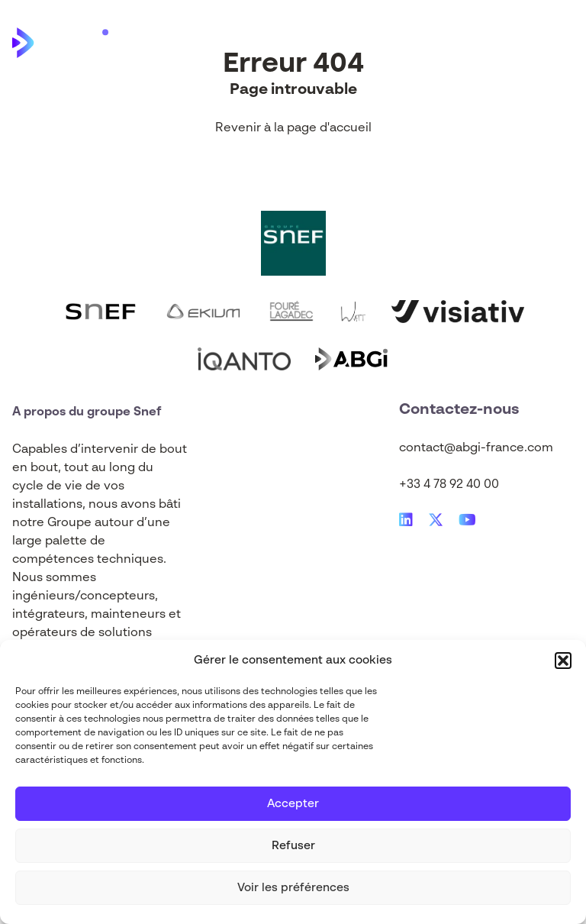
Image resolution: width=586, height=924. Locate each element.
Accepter (293, 804)
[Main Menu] (562, 43)
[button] (563, 661)
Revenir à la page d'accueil (293, 128)
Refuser (293, 846)
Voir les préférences (293, 888)
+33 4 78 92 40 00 (449, 485)
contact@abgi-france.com (476, 448)
